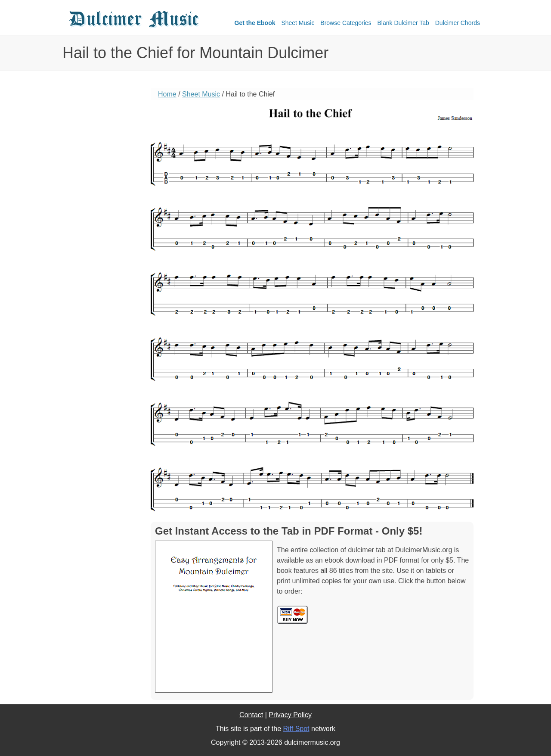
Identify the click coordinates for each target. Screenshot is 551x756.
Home (167, 94)
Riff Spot (296, 729)
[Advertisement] (101, 222)
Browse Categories (346, 23)
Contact (251, 715)
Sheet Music (298, 23)
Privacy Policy (290, 715)
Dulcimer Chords (458, 23)
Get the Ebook (255, 23)
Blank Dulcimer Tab (403, 23)
